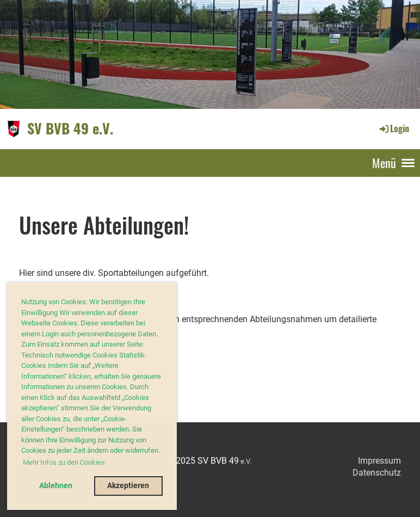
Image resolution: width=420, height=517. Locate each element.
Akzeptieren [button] (128, 486)
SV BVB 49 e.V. (70, 128)
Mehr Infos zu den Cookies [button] (64, 462)
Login (394, 128)
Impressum (379, 461)
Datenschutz (377, 473)
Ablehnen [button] (56, 486)
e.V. (246, 461)
